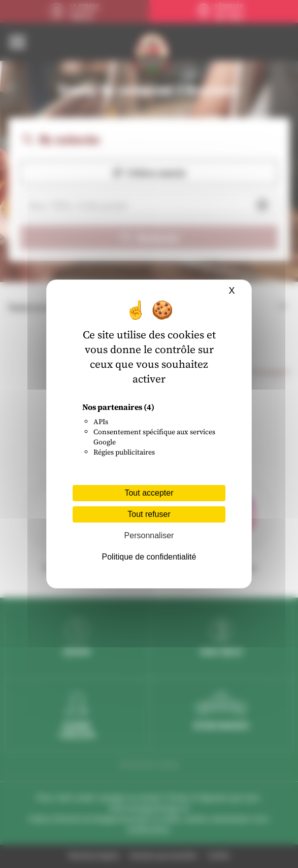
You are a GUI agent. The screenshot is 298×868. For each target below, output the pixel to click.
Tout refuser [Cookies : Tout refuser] (149, 514)
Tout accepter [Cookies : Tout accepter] (149, 493)
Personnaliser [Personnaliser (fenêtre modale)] (149, 535)
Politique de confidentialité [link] (149, 557)
